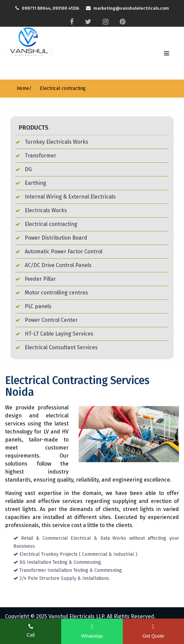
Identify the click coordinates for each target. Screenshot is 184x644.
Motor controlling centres (52, 293)
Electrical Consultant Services (57, 347)
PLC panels (33, 306)
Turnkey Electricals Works (52, 142)
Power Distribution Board (51, 238)
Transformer (36, 156)
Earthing (31, 183)
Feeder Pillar (36, 279)
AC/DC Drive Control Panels (54, 265)
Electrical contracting (62, 88)
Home (23, 88)
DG (24, 169)
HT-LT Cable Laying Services (54, 334)
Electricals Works (41, 210)
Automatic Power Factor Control (59, 251)
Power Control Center (47, 320)
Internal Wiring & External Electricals (66, 197)
